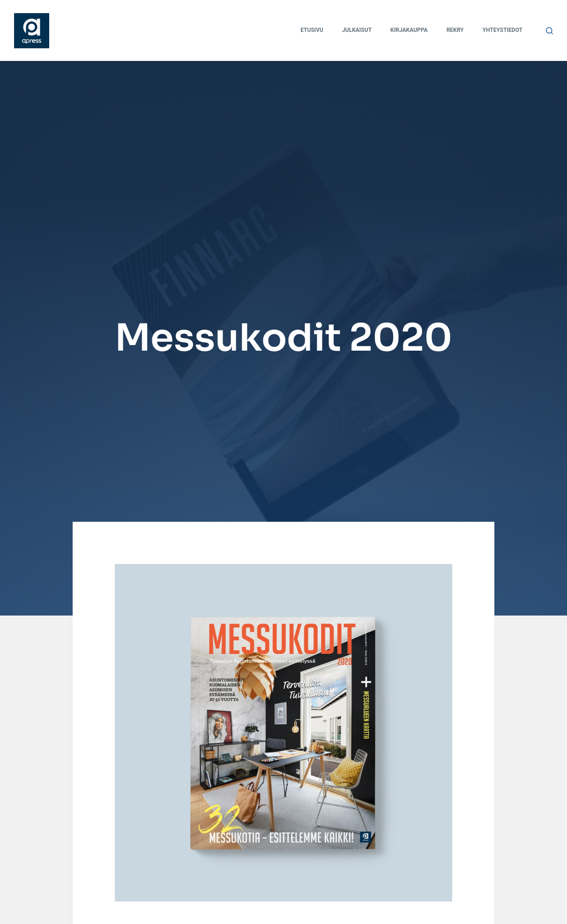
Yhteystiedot (503, 30)
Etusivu (312, 30)
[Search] (549, 31)
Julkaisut (357, 30)
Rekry (455, 30)
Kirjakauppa (409, 30)
